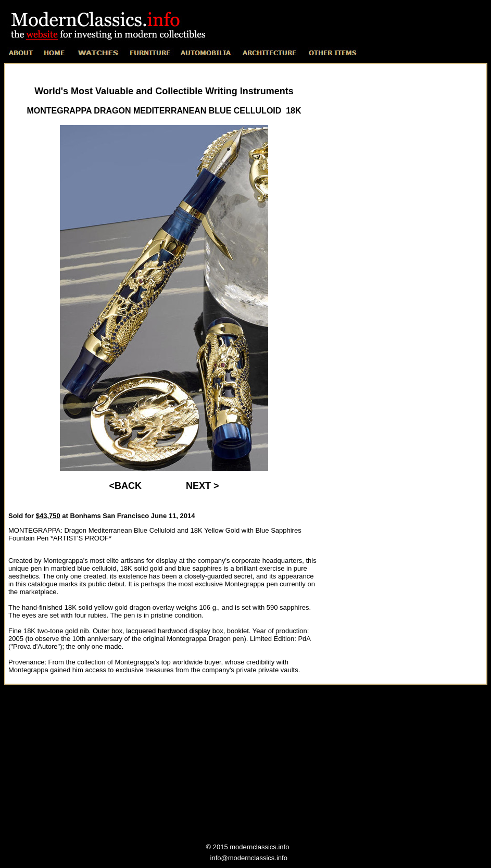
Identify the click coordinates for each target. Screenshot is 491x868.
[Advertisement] (404, 284)
